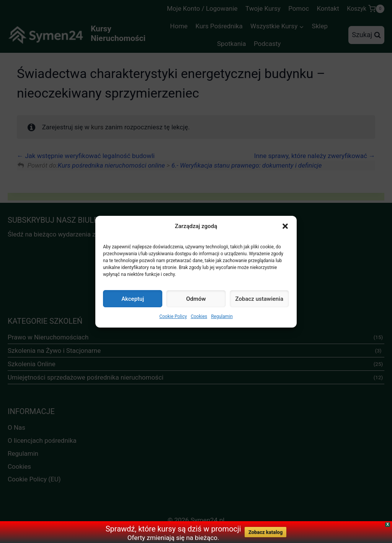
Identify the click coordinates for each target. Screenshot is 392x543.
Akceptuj (133, 299)
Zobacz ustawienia (259, 299)
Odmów (196, 299)
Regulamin (222, 316)
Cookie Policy (173, 316)
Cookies (199, 316)
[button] (285, 226)
